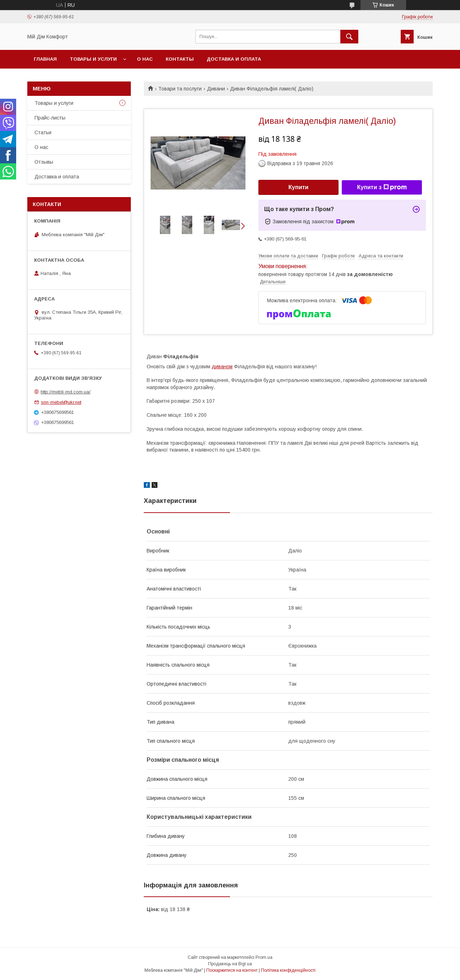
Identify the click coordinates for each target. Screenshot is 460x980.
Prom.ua (264, 957)
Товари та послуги (180, 89)
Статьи (43, 132)
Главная (45, 59)
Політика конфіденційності (288, 970)
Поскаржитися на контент (232, 970)
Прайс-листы (50, 118)
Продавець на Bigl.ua (230, 964)
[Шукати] (349, 37)
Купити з (382, 187)
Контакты (180, 59)
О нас (145, 59)
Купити (299, 187)
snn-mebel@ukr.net (61, 402)
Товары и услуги (93, 59)
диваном (222, 367)
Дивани (216, 89)
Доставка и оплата (234, 59)
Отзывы (44, 162)
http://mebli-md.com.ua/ (66, 392)
